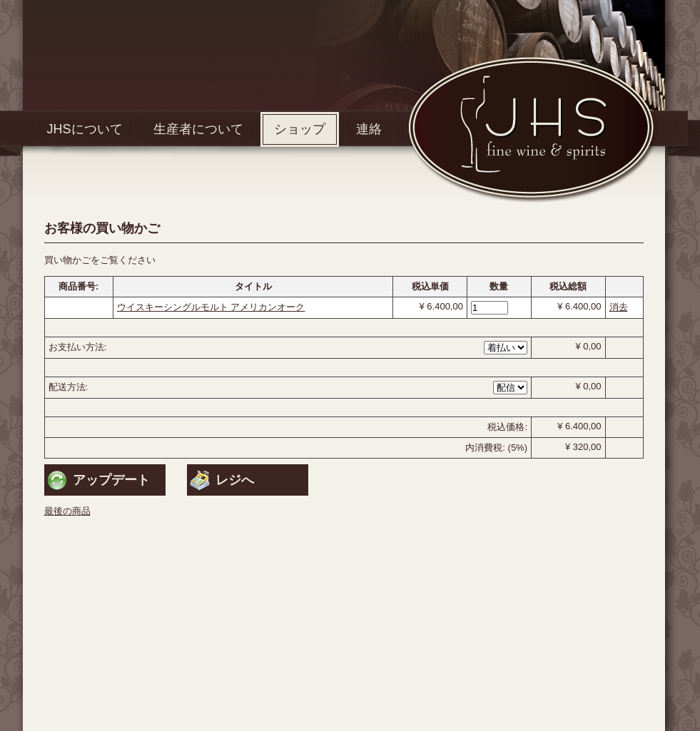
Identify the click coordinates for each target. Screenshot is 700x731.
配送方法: (69, 387)
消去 (619, 307)
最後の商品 (67, 511)
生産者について (198, 129)
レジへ (235, 480)
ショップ (300, 129)
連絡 (369, 129)
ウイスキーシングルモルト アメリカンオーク (211, 307)
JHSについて (85, 129)
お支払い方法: (78, 347)
